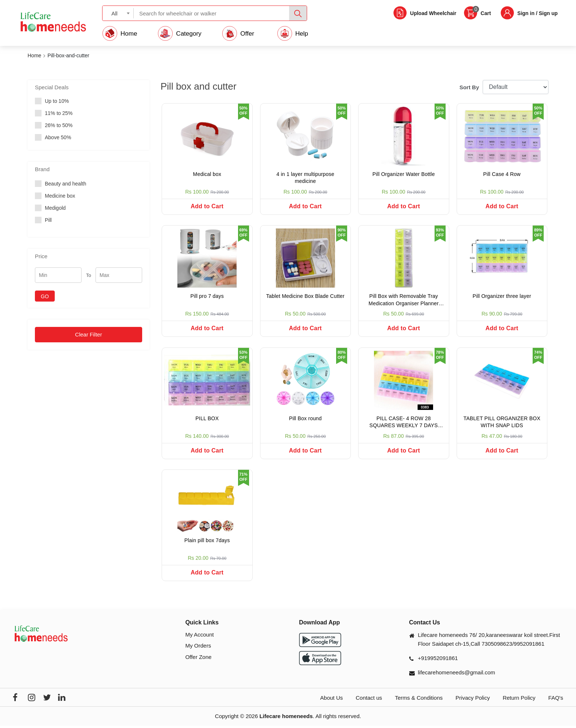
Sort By (469, 87)
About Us (332, 700)
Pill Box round (305, 419)
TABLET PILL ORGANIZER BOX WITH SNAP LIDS (502, 423)
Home (34, 55)
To (89, 275)
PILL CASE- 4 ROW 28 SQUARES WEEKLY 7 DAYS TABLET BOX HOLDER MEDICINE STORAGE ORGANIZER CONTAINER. (404, 424)
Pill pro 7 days (207, 297)
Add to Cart (207, 206)
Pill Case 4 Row (502, 174)
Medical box (207, 174)
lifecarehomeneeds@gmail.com (457, 675)
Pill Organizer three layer (502, 297)
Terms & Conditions (419, 700)
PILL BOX (207, 419)
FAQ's (556, 700)
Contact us (369, 700)
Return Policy (519, 700)
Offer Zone (198, 659)
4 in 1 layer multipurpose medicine (305, 178)
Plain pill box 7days (207, 542)
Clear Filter (88, 334)
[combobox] (118, 13)
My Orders (198, 648)
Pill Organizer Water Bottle (404, 174)
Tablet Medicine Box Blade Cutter (305, 297)
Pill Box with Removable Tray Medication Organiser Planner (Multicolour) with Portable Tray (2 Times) (404, 301)
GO (45, 296)
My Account (199, 637)
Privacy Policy (473, 700)
